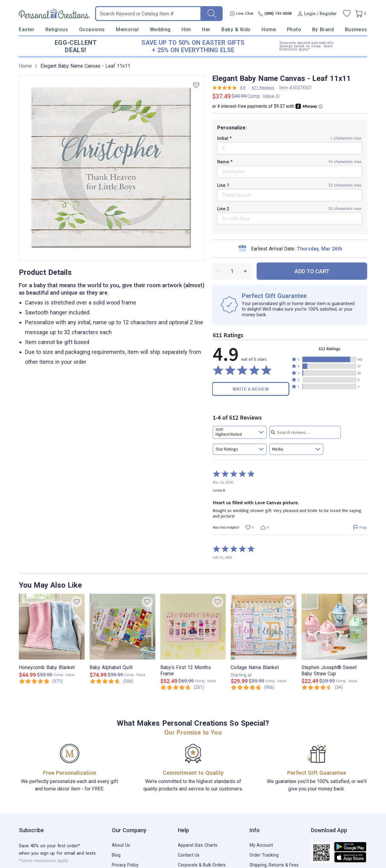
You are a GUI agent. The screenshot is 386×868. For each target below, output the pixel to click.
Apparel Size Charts (198, 845)
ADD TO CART (312, 271)
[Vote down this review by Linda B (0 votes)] (264, 528)
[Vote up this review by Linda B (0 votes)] (249, 528)
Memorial (127, 29)
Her (206, 29)
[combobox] (240, 432)
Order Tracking (264, 855)
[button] (329, 359)
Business (356, 29)
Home (269, 29)
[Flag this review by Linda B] (360, 528)
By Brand (323, 29)
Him (186, 29)
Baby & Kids (236, 29)
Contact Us (189, 855)
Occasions (92, 29)
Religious (57, 29)
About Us (121, 845)
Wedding (160, 29)
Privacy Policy (125, 865)
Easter (27, 29)
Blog (116, 855)
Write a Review (251, 389)
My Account (261, 845)
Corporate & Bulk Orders (202, 865)
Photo (294, 29)
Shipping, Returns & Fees (274, 865)
